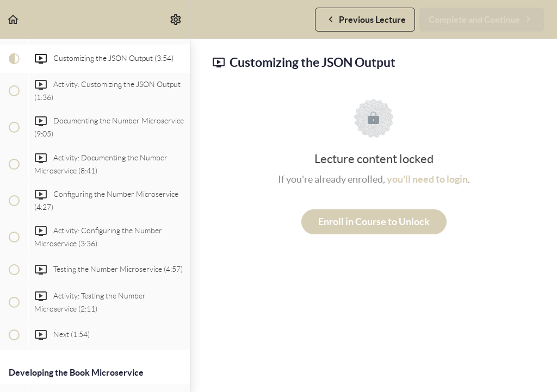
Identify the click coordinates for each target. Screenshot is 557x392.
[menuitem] (176, 19)
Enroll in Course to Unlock (374, 222)
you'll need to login (427, 179)
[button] (14, 19)
